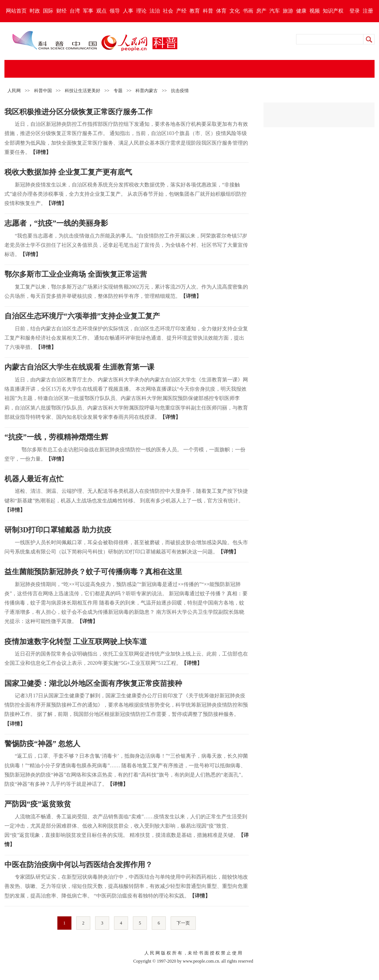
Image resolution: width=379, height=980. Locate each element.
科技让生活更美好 (83, 91)
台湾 (75, 11)
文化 (235, 11)
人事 (128, 11)
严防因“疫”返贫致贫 (38, 804)
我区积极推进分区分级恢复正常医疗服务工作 (78, 112)
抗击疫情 (180, 91)
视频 (315, 11)
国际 (48, 11)
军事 (88, 11)
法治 (155, 11)
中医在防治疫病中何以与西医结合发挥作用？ (78, 865)
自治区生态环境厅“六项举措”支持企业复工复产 (82, 316)
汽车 (275, 11)
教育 (195, 11)
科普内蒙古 (147, 91)
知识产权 (333, 11)
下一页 (183, 923)
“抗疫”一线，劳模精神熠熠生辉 (56, 437)
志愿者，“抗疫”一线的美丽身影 (56, 223)
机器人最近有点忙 (34, 479)
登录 (355, 11)
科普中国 (43, 91)
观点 (101, 11)
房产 (261, 11)
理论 (141, 11)
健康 (301, 11)
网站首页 (16, 11)
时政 (35, 11)
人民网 (14, 91)
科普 (208, 11)
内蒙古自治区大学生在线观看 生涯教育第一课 (79, 367)
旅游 (288, 11)
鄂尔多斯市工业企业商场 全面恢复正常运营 (76, 274)
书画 (248, 11)
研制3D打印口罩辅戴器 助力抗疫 (58, 530)
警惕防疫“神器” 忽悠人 (42, 744)
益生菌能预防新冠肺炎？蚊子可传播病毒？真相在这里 (93, 572)
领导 (115, 11)
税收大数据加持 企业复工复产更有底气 (68, 172)
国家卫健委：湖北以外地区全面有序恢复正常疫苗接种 (93, 683)
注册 (368, 11)
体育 (221, 11)
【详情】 (41, 152)
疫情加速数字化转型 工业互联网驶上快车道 (76, 641)
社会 (168, 11)
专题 (118, 91)
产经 (181, 11)
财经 (61, 11)
